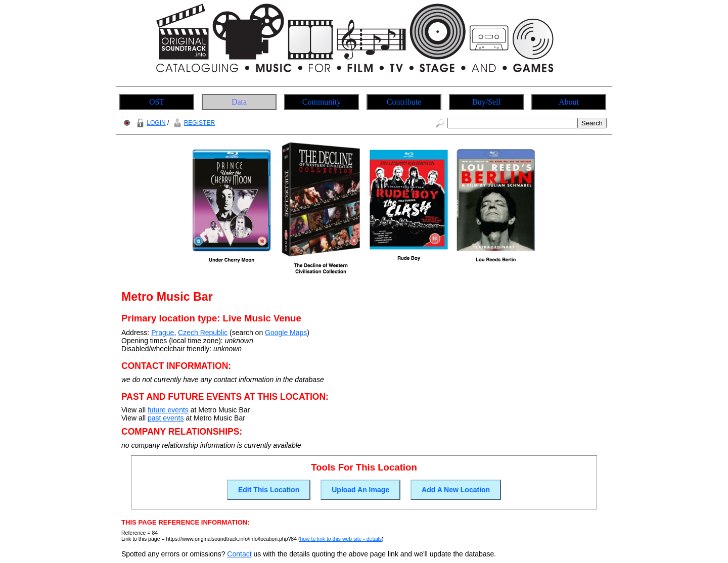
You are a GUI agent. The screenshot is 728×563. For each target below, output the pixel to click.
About (569, 102)
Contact (239, 554)
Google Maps (286, 333)
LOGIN (150, 123)
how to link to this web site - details (341, 539)
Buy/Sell (486, 102)
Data (239, 102)
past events (166, 418)
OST (157, 102)
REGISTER (193, 123)
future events (168, 410)
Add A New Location (456, 490)
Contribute (404, 102)
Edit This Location (269, 490)
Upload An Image (360, 490)
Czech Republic (203, 333)
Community (322, 102)
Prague (163, 333)
